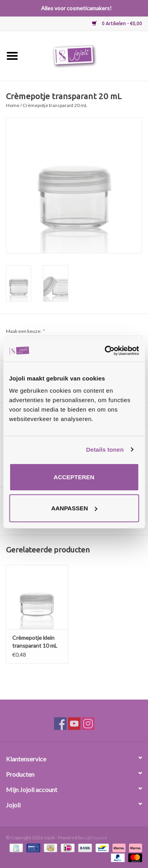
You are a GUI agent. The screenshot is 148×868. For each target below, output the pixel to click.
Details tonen (105, 450)
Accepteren (74, 477)
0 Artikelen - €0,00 (117, 23)
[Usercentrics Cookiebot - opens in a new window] (105, 351)
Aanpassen (74, 508)
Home (13, 105)
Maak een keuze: (25, 331)
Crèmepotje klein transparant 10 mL (35, 642)
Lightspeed (95, 838)
